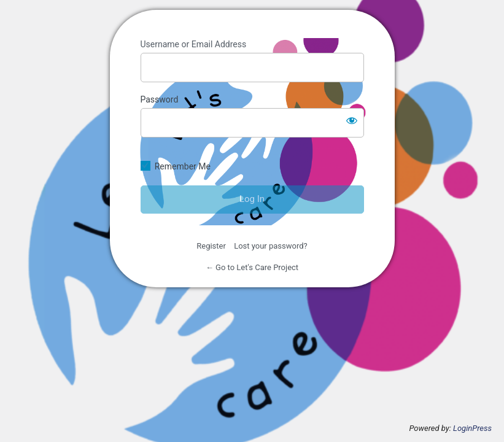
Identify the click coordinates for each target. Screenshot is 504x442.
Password (160, 99)
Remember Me (183, 166)
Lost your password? (271, 246)
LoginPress (472, 428)
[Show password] (352, 120)
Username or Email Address (194, 44)
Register (211, 246)
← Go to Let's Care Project (252, 267)
